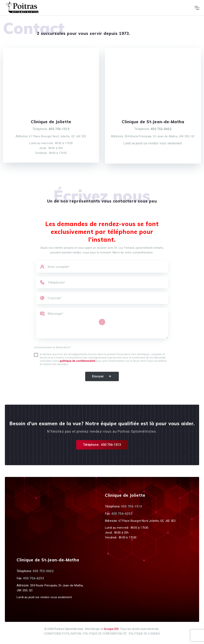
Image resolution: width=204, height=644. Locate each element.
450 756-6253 (122, 514)
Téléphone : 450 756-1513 (102, 445)
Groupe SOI (111, 629)
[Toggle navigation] (197, 8)
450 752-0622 (161, 129)
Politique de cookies (144, 634)
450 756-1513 (59, 129)
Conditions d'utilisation (63, 634)
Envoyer (102, 376)
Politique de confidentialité (105, 634)
